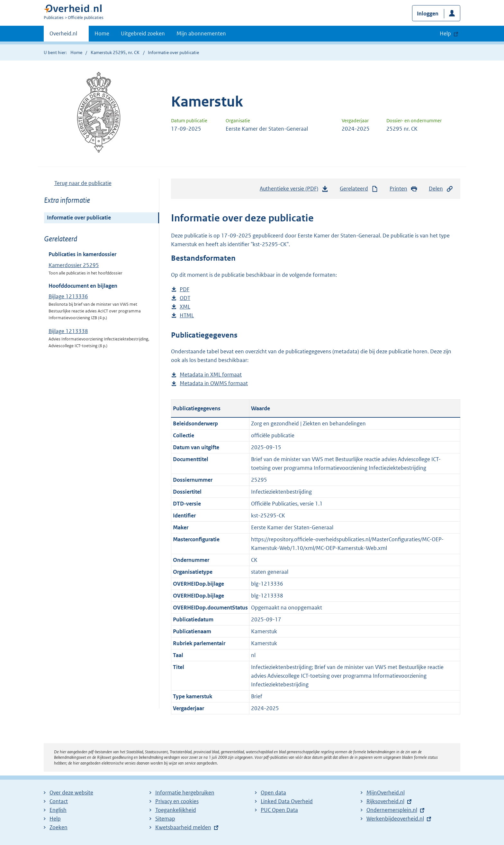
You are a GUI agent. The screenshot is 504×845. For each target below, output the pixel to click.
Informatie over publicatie (79, 218)
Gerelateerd (359, 189)
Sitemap (165, 819)
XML (185, 307)
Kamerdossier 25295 (74, 265)
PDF (184, 289)
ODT (185, 298)
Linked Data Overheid (287, 801)
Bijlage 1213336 (68, 296)
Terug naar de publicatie (83, 183)
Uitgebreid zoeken (143, 33)
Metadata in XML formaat (211, 375)
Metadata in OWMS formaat (214, 383)
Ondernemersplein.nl (392, 810)
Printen (404, 189)
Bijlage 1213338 (68, 331)
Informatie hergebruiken (185, 793)
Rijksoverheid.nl (385, 801)
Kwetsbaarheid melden (183, 827)
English (58, 810)
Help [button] (445, 33)
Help (55, 819)
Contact (59, 801)
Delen (441, 189)
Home (102, 33)
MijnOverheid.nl (386, 793)
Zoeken (59, 827)
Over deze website (71, 793)
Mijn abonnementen (201, 33)
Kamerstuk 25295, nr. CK (115, 52)
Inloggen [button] (428, 14)
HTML (187, 316)
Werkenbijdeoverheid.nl (395, 819)
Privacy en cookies (177, 801)
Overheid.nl (63, 35)
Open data (273, 793)
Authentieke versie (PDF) (294, 190)
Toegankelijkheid (176, 810)
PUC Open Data (279, 810)
